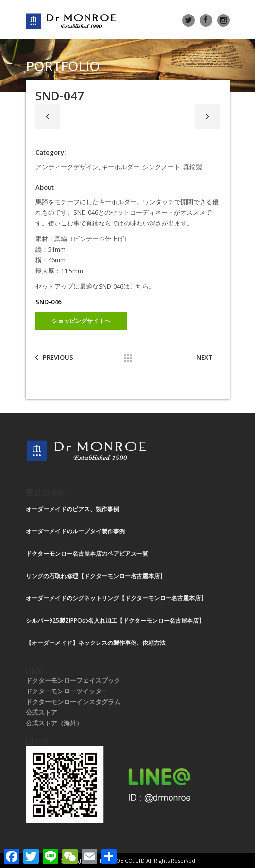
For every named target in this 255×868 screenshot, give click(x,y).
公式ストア (42, 712)
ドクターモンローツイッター (67, 691)
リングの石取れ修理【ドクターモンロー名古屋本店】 (96, 576)
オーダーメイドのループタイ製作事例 (75, 531)
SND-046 (48, 302)
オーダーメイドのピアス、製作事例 (72, 509)
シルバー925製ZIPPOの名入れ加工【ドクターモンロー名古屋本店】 (115, 620)
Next (208, 116)
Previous (48, 116)
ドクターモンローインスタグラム (73, 702)
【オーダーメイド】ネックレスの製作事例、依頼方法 (96, 643)
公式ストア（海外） (54, 723)
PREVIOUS (58, 357)
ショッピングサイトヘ (81, 321)
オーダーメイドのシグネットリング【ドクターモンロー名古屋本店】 (116, 598)
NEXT (204, 357)
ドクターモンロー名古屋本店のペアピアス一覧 (87, 554)
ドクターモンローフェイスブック (73, 680)
